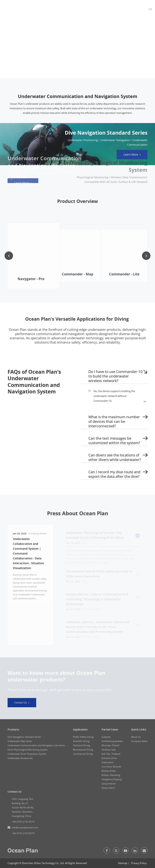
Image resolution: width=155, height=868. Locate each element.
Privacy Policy (139, 863)
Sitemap (123, 863)
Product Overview (78, 203)
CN (150, 9)
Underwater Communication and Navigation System (78, 96)
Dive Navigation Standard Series (106, 135)
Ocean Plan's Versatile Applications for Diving (78, 319)
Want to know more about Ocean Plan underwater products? (56, 678)
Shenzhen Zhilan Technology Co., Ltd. (43, 863)
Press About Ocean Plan (78, 515)
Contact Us (22, 704)
